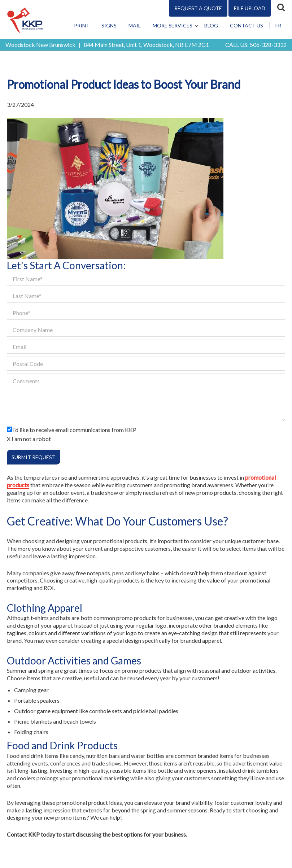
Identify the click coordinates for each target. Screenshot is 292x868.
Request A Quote (198, 8)
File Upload (250, 8)
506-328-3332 (268, 45)
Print (82, 25)
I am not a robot (31, 439)
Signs (109, 25)
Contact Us (247, 25)
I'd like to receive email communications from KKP (74, 430)
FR (278, 25)
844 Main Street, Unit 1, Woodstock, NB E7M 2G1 (146, 45)
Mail (135, 25)
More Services (173, 25)
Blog (211, 25)
